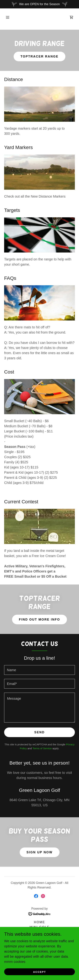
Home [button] (39, 922)
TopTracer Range (39, 56)
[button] (8, 17)
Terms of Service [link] (42, 748)
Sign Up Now (40, 852)
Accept (40, 972)
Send (39, 732)
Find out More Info (39, 620)
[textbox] (39, 670)
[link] (71, 17)
